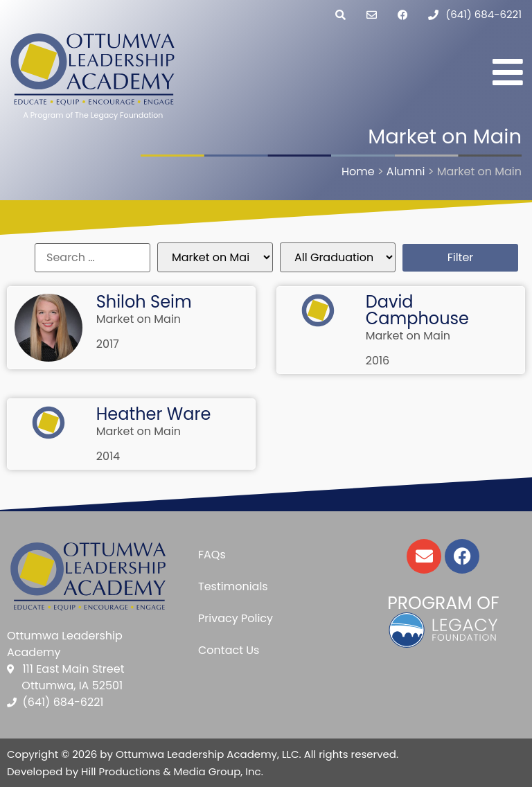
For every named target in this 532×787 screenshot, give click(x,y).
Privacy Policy (236, 618)
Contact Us (229, 650)
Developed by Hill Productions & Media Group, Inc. (135, 771)
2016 (378, 361)
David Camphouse (417, 310)
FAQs (212, 555)
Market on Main (139, 319)
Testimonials (233, 586)
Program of (443, 603)
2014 (108, 456)
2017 (108, 344)
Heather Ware (154, 414)
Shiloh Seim (144, 302)
